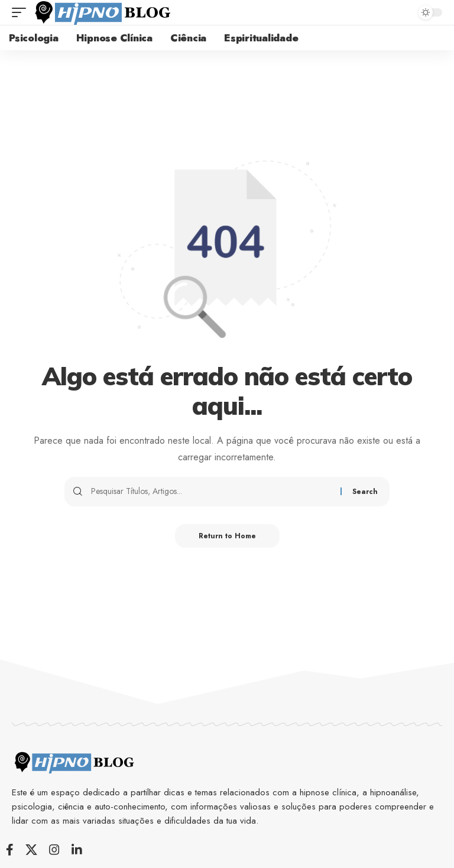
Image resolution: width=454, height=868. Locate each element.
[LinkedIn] (77, 850)
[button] (22, 12)
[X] (31, 850)
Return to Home (227, 536)
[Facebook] (10, 850)
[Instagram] (54, 850)
